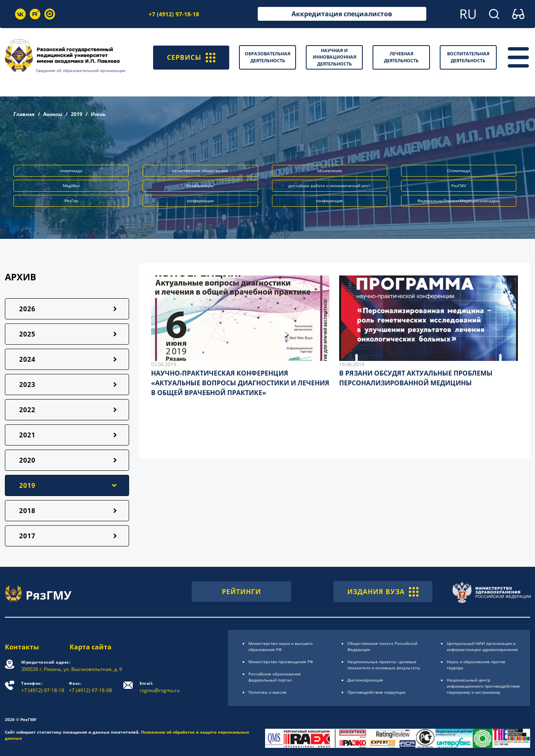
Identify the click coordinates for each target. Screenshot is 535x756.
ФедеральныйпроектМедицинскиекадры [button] (458, 201)
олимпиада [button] (71, 170)
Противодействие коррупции (376, 692)
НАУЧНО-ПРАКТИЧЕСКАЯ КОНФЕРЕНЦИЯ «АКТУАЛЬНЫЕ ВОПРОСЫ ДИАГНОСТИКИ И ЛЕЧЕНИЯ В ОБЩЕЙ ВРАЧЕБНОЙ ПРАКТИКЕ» (240, 383)
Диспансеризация (365, 680)
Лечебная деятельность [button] (401, 57)
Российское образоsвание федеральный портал (275, 677)
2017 (27, 536)
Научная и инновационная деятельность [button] (334, 57)
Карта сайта (91, 647)
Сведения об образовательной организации (81, 70)
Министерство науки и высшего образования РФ (281, 646)
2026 (27, 309)
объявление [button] (330, 170)
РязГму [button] (71, 201)
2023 (27, 385)
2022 (27, 410)
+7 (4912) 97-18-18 (174, 14)
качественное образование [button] (200, 170)
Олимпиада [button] (459, 170)
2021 (27, 435)
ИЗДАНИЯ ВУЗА (383, 592)
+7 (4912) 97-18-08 (90, 687)
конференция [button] (329, 201)
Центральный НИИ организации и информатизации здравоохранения (482, 646)
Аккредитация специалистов (342, 14)
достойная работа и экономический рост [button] (329, 186)
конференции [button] (200, 201)
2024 (27, 359)
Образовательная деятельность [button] (267, 57)
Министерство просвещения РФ (281, 662)
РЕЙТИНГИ (241, 592)
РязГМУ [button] (459, 186)
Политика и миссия (267, 692)
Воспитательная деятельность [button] (468, 57)
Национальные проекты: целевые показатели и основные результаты (384, 665)
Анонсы (53, 114)
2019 (77, 114)
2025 (27, 334)
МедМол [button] (71, 186)
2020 (27, 460)
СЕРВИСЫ (191, 57)
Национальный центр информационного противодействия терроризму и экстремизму (483, 686)
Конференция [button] (200, 186)
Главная (24, 114)
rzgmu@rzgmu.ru (160, 687)
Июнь (98, 114)
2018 (27, 511)
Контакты (22, 647)
